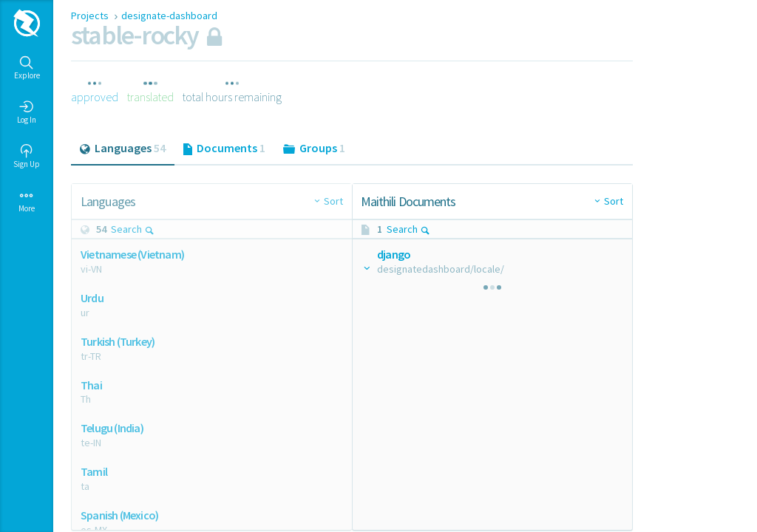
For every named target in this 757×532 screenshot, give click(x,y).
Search (133, 229)
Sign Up (27, 157)
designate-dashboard (169, 16)
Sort (333, 201)
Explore (27, 68)
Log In (27, 112)
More (27, 201)
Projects (91, 16)
